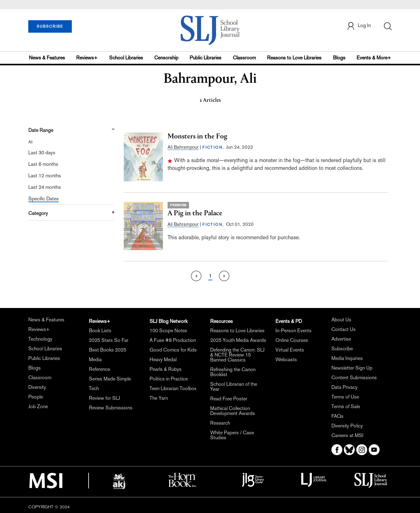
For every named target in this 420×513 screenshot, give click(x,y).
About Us (341, 320)
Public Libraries (205, 58)
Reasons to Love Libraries (294, 58)
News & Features (47, 58)
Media (95, 359)
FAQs (337, 416)
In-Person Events (293, 331)
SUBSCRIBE (50, 26)
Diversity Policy (347, 426)
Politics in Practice (169, 379)
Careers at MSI (347, 435)
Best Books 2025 (108, 350)
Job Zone (38, 406)
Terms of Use (345, 397)
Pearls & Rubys (166, 369)
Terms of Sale (346, 406)
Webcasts (286, 359)
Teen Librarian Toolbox (173, 388)
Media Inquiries (347, 358)
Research (220, 423)
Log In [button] (359, 26)
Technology (40, 339)
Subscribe (342, 349)
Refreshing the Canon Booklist (233, 372)
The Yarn (159, 398)
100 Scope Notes (168, 331)
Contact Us (344, 329)
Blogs (339, 58)
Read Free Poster (229, 399)
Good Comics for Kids (173, 350)
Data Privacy (344, 387)
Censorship (166, 58)
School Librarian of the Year (234, 387)
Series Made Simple (110, 379)
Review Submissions (111, 408)
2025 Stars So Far (109, 340)
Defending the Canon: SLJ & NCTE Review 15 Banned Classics (237, 355)
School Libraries (126, 58)
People (36, 397)
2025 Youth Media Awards (238, 340)
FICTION (212, 147)
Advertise (341, 339)
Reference (99, 369)
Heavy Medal (163, 359)
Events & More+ (374, 58)
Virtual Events (290, 350)
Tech (94, 388)
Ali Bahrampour (183, 147)
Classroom (244, 58)
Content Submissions (354, 378)
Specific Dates (44, 199)
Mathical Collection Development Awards (233, 411)
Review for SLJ (104, 398)
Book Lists (100, 331)
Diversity (37, 387)
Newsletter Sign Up (352, 368)
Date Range (41, 130)
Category (38, 213)
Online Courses (292, 340)
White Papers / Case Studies (232, 435)
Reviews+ (87, 58)
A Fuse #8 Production (173, 340)
